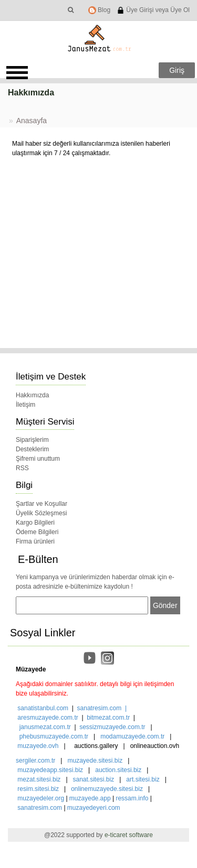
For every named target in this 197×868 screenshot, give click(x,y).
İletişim (25, 405)
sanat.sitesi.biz (94, 779)
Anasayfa (32, 121)
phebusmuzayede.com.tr (54, 736)
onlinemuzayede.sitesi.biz (107, 789)
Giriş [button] (177, 70)
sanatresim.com (100, 708)
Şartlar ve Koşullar (42, 504)
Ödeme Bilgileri (37, 532)
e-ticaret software (129, 835)
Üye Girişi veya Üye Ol (153, 10)
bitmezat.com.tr (108, 718)
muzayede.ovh (38, 746)
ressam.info (132, 798)
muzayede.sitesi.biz (95, 761)
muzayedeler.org (41, 798)
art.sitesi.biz (144, 779)
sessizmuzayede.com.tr (112, 727)
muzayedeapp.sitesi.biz (50, 770)
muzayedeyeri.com (94, 808)
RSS (22, 468)
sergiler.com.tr (35, 761)
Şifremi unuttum (38, 459)
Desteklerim (32, 449)
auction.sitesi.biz (118, 770)
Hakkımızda (32, 395)
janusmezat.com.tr (45, 727)
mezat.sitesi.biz (39, 779)
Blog (99, 10)
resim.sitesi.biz (38, 789)
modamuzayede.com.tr (132, 736)
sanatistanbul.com (43, 708)
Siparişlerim (32, 440)
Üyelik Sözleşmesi (41, 513)
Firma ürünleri (35, 541)
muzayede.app (90, 798)
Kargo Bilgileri (35, 523)
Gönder (165, 605)
